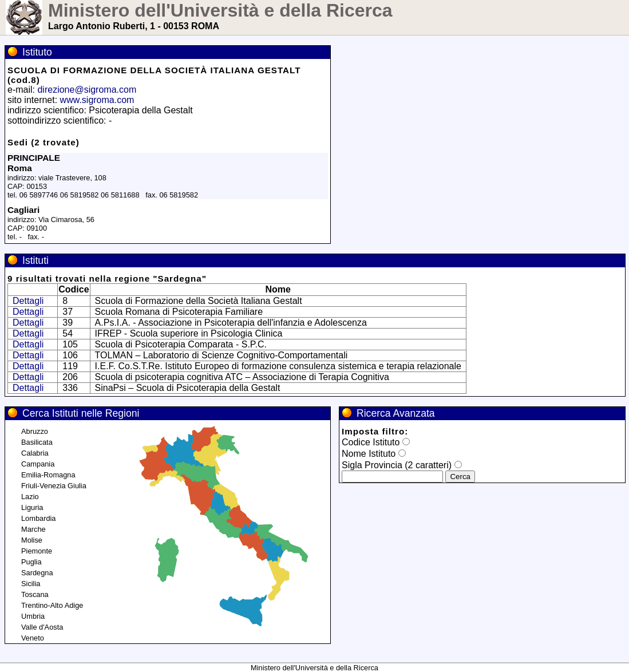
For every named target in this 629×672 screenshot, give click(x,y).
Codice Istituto (371, 442)
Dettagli (28, 301)
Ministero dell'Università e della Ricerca (220, 10)
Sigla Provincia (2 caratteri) (397, 465)
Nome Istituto (369, 454)
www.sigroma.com (97, 100)
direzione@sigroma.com (87, 90)
